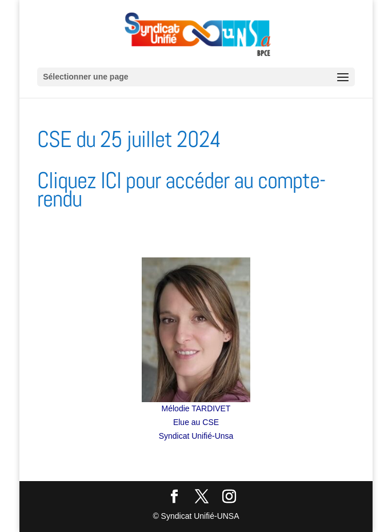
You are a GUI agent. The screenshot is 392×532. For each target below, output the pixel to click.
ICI (111, 180)
